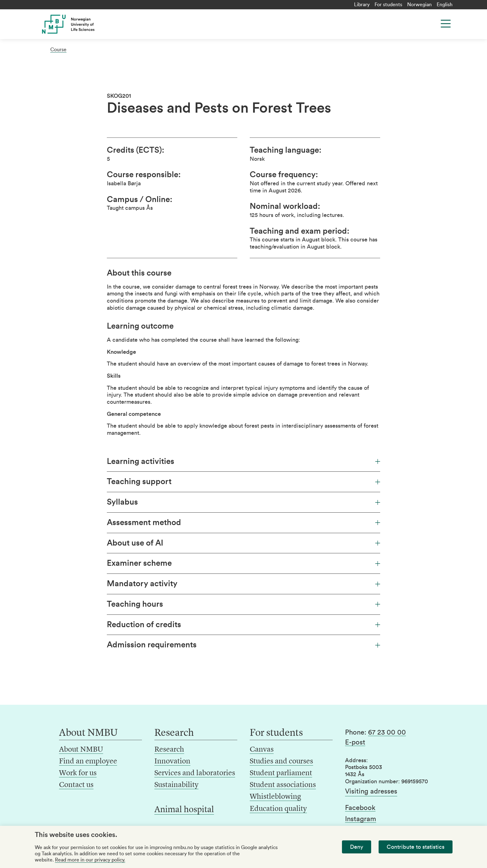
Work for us (78, 773)
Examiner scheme (243, 563)
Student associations (283, 785)
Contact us (76, 785)
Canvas (262, 750)
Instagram (361, 819)
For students (388, 5)
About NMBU (81, 750)
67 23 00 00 (387, 732)
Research (169, 750)
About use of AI (243, 543)
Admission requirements (243, 645)
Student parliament (281, 773)
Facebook (360, 808)
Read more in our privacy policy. (90, 860)
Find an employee (88, 762)
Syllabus (243, 502)
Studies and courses (281, 762)
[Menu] (446, 24)
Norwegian (419, 5)
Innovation (172, 762)
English (445, 5)
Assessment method (243, 523)
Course (58, 50)
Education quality (278, 809)
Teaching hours (243, 604)
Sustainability (176, 785)
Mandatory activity (243, 584)
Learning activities (243, 461)
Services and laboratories (195, 773)
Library (362, 5)
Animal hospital (184, 810)
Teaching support (243, 482)
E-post (355, 742)
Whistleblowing (275, 797)
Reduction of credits (243, 625)
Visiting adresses (371, 791)
